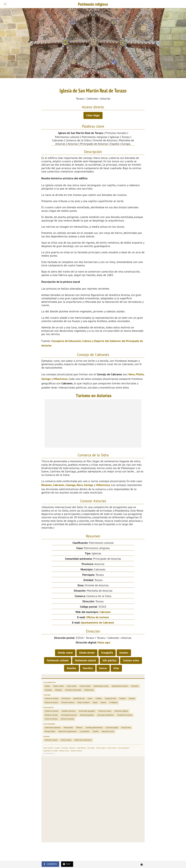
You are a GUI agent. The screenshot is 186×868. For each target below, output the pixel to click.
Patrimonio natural (85, 661)
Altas (116, 668)
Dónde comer (65, 653)
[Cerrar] (5, 4)
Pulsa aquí (104, 642)
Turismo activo (131, 661)
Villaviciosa (60, 379)
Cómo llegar (93, 115)
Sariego (46, 379)
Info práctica (109, 661)
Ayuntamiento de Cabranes (98, 622)
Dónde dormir (87, 653)
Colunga (70, 485)
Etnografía (107, 653)
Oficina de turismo (98, 617)
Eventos (124, 653)
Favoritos (88, 668)
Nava (132, 374)
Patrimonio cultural (58, 661)
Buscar (103, 668)
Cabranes (59, 485)
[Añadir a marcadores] (142, 864)
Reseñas (71, 668)
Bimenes (47, 485)
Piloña (140, 374)
